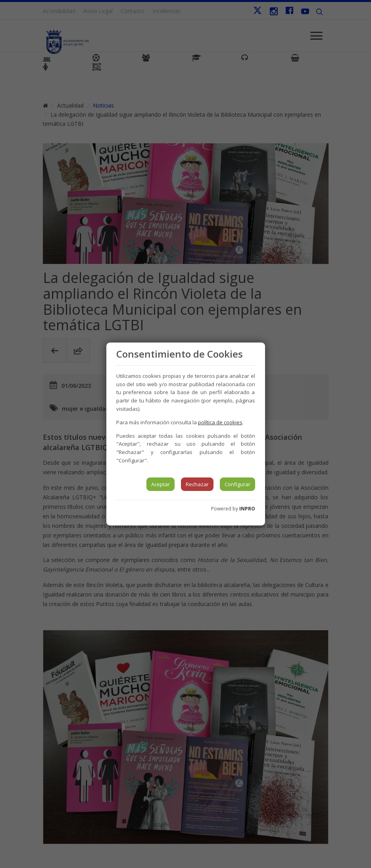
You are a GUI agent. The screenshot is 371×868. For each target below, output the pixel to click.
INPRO (247, 509)
